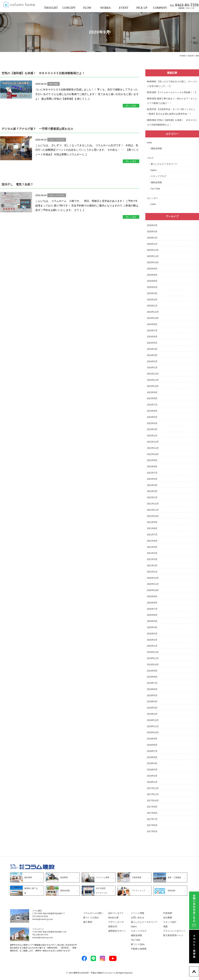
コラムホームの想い (93, 913)
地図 (165, 926)
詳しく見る (131, 106)
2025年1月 (152, 306)
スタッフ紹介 (170, 922)
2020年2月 (152, 640)
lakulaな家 (113, 918)
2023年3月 (152, 429)
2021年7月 (152, 535)
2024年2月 (152, 361)
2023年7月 (152, 405)
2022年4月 (152, 485)
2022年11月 (153, 448)
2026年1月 (152, 244)
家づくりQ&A (138, 944)
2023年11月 (153, 380)
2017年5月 (152, 831)
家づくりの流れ (91, 918)
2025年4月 (152, 287)
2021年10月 (153, 516)
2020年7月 (152, 609)
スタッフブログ (159, 176)
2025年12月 (153, 250)
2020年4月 (152, 627)
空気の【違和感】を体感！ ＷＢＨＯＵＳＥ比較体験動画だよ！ (43, 73)
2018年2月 (152, 776)
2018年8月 (152, 745)
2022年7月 (152, 473)
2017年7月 (152, 819)
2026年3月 (152, 231)
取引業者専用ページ (173, 935)
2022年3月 (152, 491)
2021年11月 (153, 510)
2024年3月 (152, 355)
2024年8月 (152, 324)
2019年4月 (152, 701)
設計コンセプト (116, 913)
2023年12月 (153, 374)
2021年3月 (152, 559)
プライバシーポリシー (174, 931)
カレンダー (153, 198)
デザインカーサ (116, 922)
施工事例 (88, 922)
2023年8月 (152, 398)
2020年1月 (152, 646)
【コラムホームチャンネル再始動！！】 (177, 92)
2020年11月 (153, 584)
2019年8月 (152, 677)
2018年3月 (152, 770)
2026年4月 (152, 225)
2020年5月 (152, 621)
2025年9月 (152, 269)
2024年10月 (153, 318)
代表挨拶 (168, 913)
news (150, 143)
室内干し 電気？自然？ (17, 184)
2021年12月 (153, 504)
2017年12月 (153, 788)
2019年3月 (152, 708)
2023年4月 (152, 423)
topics (154, 170)
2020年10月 (153, 590)
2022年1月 (152, 497)
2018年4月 (152, 763)
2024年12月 (153, 312)
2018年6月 (152, 757)
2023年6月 (152, 411)
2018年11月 (153, 726)
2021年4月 (152, 553)
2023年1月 (152, 436)
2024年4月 (152, 349)
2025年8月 (152, 275)
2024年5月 (152, 343)
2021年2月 (152, 565)
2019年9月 (152, 671)
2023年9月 (152, 392)
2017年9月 (152, 807)
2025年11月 (153, 256)
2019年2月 (152, 714)
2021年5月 (152, 547)
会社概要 (168, 918)
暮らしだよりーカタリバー (164, 164)
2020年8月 (152, 603)
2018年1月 (152, 782)
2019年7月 (152, 683)
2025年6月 (152, 281)
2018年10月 (153, 732)
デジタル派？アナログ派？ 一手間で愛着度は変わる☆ (37, 129)
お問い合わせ (138, 918)
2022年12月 (153, 442)
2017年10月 (153, 800)
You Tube (155, 189)
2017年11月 (153, 794)
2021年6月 (152, 541)
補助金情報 (156, 148)
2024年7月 (152, 330)
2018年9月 (152, 739)
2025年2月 (152, 300)
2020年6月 (152, 615)
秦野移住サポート (117, 931)
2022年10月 (153, 454)
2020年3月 (152, 634)
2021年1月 (152, 572)
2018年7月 (152, 751)
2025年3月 (152, 293)
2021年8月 (152, 528)
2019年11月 (153, 658)
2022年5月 (152, 479)
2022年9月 (152, 460)
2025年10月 (153, 262)
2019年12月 (153, 652)
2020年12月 (153, 578)
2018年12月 (153, 720)
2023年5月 (152, 417)
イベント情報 (138, 913)
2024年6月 (152, 337)
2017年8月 (152, 813)
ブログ (150, 158)
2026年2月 (152, 238)
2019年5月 (152, 695)
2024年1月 (152, 367)
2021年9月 (152, 522)
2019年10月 (153, 664)
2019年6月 (152, 689)
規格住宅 (113, 926)
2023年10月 (153, 386)
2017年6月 (152, 825)
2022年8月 (152, 466)
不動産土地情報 (139, 949)
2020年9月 (152, 596)
